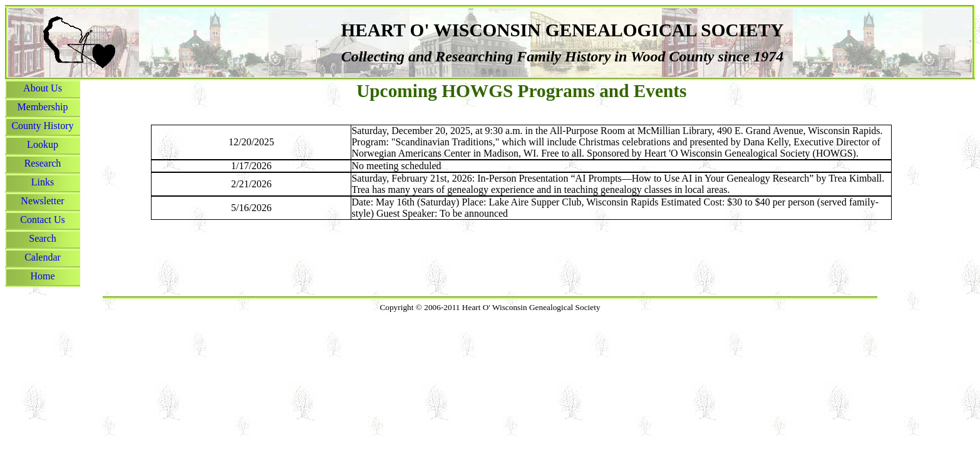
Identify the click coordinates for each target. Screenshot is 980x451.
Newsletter (42, 201)
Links (43, 182)
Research (43, 163)
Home (42, 276)
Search (43, 238)
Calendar (43, 257)
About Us (43, 88)
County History (42, 126)
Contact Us (43, 220)
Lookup (43, 144)
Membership (43, 107)
